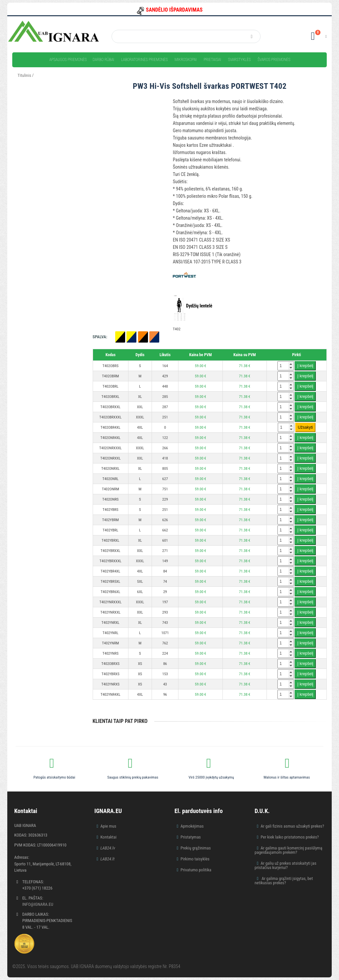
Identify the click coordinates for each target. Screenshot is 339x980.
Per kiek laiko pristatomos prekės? (290, 837)
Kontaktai (108, 837)
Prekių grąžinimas (196, 848)
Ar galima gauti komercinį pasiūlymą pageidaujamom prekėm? (289, 850)
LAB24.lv (108, 848)
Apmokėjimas (192, 826)
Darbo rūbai (103, 60)
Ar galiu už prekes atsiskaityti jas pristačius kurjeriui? (286, 865)
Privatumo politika (196, 870)
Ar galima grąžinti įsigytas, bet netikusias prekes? (284, 881)
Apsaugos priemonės (68, 60)
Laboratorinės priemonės (145, 60)
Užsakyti (305, 427)
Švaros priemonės (274, 60)
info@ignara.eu (38, 904)
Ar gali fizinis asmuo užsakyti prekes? (292, 826)
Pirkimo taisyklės (195, 859)
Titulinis (24, 75)
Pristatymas (191, 837)
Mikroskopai (186, 60)
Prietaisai (212, 60)
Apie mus (108, 826)
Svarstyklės (240, 60)
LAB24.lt (107, 859)
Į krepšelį (305, 366)
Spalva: (100, 337)
